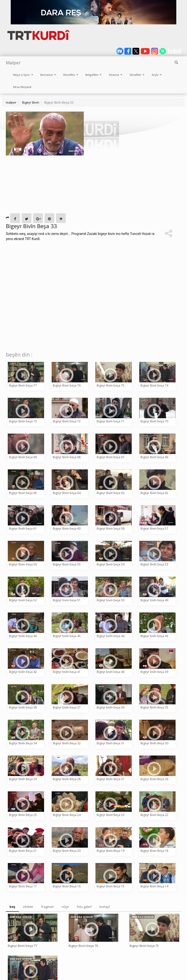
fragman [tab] (47, 907)
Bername (48, 75)
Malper (13, 63)
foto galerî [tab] (84, 907)
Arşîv (157, 75)
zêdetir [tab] (28, 907)
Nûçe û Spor (23, 75)
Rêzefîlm (71, 75)
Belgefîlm (93, 75)
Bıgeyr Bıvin (30, 102)
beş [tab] (12, 907)
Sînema (116, 75)
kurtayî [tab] (105, 907)
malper (11, 102)
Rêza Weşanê (22, 87)
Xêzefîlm (137, 75)
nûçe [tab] (65, 907)
